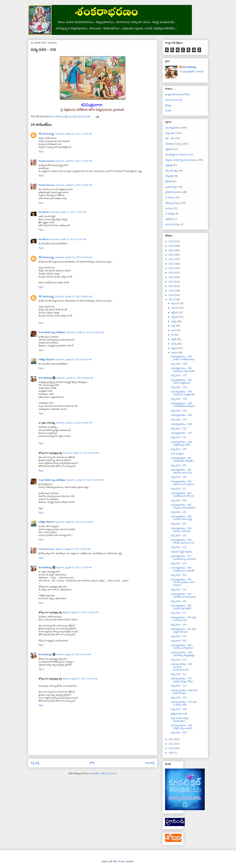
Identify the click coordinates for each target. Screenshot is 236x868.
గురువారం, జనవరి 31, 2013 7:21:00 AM (74, 161)
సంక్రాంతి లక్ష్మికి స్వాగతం (182, 552)
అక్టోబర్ (175, 312)
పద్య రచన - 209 (179, 709)
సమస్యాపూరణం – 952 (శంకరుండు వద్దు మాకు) (183, 370)
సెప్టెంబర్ (175, 317)
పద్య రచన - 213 (179, 660)
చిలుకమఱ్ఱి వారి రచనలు (176, 154)
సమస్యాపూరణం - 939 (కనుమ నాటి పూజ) (181, 530)
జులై (174, 326)
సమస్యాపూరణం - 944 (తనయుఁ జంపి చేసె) (181, 471)
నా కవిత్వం (170, 214)
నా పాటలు (170, 197)
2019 (172, 273)
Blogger (122, 861)
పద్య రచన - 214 (179, 641)
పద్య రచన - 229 (179, 465)
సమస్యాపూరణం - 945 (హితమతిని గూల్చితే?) (182, 459)
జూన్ (174, 330)
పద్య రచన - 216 (179, 625)
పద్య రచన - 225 (179, 512)
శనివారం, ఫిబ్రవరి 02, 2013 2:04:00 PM (80, 679)
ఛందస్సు (169, 208)
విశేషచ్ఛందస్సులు (173, 203)
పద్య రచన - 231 (179, 437)
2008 (172, 753)
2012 (172, 739)
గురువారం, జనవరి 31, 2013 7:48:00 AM (74, 185)
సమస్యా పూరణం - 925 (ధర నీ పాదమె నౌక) (184, 703)
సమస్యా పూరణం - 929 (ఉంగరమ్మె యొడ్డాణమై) (183, 654)
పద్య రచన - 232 (179, 428)
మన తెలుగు (44, 212)
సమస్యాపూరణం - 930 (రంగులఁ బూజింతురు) (182, 647)
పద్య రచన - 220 (179, 575)
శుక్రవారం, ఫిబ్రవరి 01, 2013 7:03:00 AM (74, 567)
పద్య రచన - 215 (179, 636)
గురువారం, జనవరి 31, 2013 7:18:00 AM (74, 134)
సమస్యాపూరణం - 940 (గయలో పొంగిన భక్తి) (181, 518)
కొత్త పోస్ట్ (35, 763)
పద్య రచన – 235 (179, 399)
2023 (172, 255)
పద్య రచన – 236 (179, 387)
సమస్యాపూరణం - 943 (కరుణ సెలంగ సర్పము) (182, 483)
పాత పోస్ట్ (150, 763)
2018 (172, 277)
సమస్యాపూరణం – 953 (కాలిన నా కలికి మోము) (183, 358)
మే (173, 335)
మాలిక (168, 111)
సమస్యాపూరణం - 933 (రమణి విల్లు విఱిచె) (181, 607)
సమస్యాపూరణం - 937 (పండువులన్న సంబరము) (183, 557)
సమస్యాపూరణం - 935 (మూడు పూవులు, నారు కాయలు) (183, 582)
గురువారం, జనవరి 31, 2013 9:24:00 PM (81, 453)
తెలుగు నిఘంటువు (174, 100)
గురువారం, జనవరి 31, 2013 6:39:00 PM (74, 360)
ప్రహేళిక (168, 181)
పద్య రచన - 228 (179, 477)
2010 (172, 748)
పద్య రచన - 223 (179, 535)
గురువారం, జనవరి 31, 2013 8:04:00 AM (74, 257)
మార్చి (174, 344)
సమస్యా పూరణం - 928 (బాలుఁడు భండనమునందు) (181, 667)
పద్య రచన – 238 (179, 364)
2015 (172, 291)
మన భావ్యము (177, 453)
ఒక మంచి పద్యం (172, 224)
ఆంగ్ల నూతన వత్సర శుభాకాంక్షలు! (180, 719)
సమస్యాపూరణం (172, 128)
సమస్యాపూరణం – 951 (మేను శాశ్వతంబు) (181, 381)
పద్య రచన (170, 133)
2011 (172, 744)
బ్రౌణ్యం (168, 105)
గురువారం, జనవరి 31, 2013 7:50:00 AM (68, 212)
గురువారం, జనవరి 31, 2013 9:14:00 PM (74, 423)
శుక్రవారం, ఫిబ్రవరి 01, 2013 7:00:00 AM (73, 549)
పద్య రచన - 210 (179, 697)
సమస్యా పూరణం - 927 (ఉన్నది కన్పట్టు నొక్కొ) (182, 680)
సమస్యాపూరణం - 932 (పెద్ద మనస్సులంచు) (183, 619)
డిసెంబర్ (175, 303)
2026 (172, 241)
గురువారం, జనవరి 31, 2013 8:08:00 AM (74, 296)
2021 (172, 264)
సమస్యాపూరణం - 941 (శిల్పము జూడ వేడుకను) (183, 506)
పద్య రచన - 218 (179, 601)
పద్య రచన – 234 (179, 411)
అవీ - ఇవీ (169, 138)
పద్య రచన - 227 (179, 489)
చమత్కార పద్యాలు (174, 144)
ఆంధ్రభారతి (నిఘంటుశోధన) (178, 94)
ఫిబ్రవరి (175, 348)
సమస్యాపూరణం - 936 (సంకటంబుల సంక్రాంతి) (182, 569)
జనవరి (175, 353)
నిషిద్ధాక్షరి (169, 176)
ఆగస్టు (174, 321)
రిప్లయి (41, 151)
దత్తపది (168, 149)
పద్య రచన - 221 (179, 563)
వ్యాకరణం (170, 219)
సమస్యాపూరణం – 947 (181, 433)
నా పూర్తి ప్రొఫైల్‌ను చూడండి (192, 71)
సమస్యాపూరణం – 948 (181, 415)
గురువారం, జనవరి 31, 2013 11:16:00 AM (85, 332)
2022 (172, 259)
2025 (172, 246)
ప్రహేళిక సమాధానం (174, 192)
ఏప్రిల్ (174, 339)
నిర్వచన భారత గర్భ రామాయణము (181, 160)
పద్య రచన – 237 (179, 375)
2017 (172, 282)
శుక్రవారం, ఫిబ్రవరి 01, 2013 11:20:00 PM (81, 612)
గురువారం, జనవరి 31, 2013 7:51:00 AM (68, 239)
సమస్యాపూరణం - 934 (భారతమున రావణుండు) (183, 595)
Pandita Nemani (47, 161)
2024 (172, 250)
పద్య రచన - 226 (179, 500)
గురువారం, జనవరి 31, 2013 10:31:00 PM (74, 522)
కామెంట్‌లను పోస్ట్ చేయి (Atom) (103, 773)
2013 (172, 299)
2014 (172, 295)
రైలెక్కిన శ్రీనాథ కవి (179, 714)
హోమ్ (92, 763)
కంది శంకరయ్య (45, 378)
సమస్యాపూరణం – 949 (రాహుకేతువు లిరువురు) (183, 405)
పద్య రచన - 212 (179, 674)
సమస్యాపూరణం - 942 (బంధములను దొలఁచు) (182, 495)
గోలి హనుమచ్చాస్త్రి (46, 134)
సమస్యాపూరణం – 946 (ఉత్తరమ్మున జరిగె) (181, 443)
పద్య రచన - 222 (179, 547)
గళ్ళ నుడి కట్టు (172, 171)
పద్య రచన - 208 (179, 733)
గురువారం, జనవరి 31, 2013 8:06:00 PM (75, 378)
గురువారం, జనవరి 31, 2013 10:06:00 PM (85, 480)
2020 (172, 268)
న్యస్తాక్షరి (169, 165)
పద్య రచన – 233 (179, 419)
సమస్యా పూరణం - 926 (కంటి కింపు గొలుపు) (184, 692)
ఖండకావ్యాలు (171, 187)
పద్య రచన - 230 (179, 449)
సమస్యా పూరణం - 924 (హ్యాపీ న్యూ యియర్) (182, 727)
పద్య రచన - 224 (179, 524)
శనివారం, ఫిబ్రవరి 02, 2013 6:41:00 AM (74, 654)
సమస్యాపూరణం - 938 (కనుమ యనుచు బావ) (182, 541)
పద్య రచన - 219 (179, 589)
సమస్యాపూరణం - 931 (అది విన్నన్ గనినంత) (183, 630)
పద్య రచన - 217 (179, 613)
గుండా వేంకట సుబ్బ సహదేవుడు (52, 332)
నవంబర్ (175, 308)
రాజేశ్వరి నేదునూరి (46, 360)
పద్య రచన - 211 (179, 686)
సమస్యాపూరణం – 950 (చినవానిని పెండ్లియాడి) (183, 393)
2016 (172, 286)
